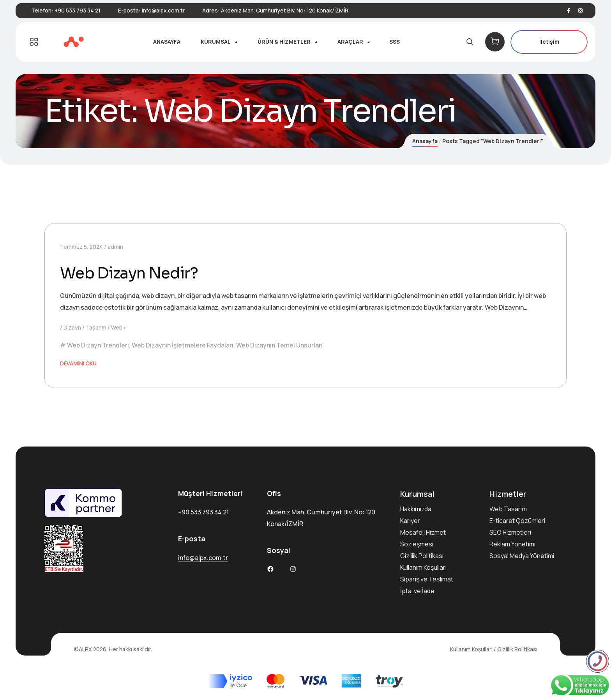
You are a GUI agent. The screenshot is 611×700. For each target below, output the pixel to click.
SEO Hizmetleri (510, 532)
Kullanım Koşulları (423, 567)
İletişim (549, 42)
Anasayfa (425, 141)
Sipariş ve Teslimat (427, 579)
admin (115, 247)
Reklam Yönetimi (512, 544)
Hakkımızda (416, 509)
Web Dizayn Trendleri (98, 345)
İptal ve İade (417, 591)
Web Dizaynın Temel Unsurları (279, 345)
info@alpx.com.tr (163, 10)
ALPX (85, 649)
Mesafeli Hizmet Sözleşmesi (423, 538)
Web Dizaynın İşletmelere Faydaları (183, 345)
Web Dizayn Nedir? (132, 273)
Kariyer (410, 521)
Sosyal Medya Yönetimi (522, 556)
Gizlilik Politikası (422, 556)
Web (117, 327)
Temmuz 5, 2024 (81, 247)
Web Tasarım (508, 509)
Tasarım (96, 327)
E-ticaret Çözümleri (517, 521)
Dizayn (72, 327)
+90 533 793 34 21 (78, 10)
